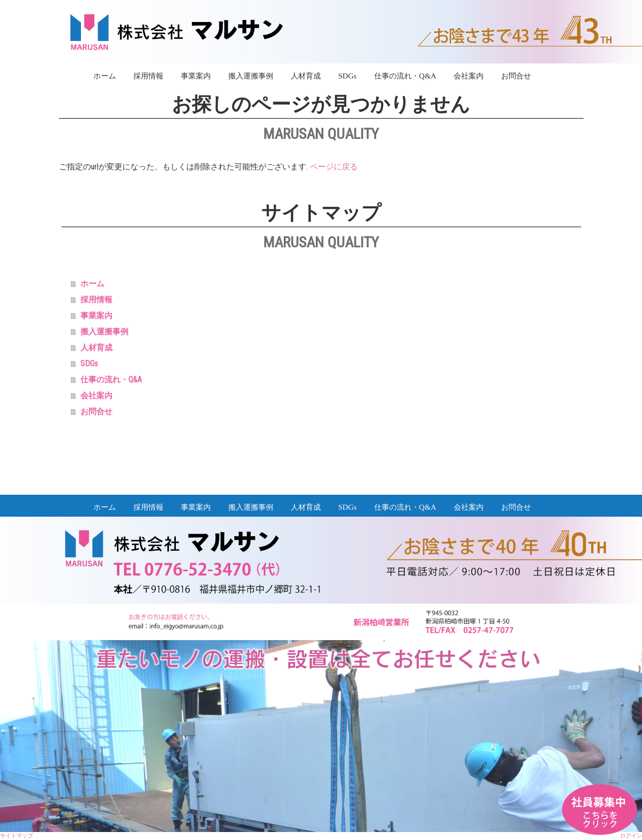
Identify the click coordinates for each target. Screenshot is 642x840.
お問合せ (516, 76)
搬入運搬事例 (251, 76)
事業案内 (196, 76)
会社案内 (469, 76)
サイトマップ (16, 836)
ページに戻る (334, 167)
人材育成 (306, 76)
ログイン (631, 836)
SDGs (347, 76)
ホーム (105, 76)
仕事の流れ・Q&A (405, 76)
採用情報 (148, 76)
